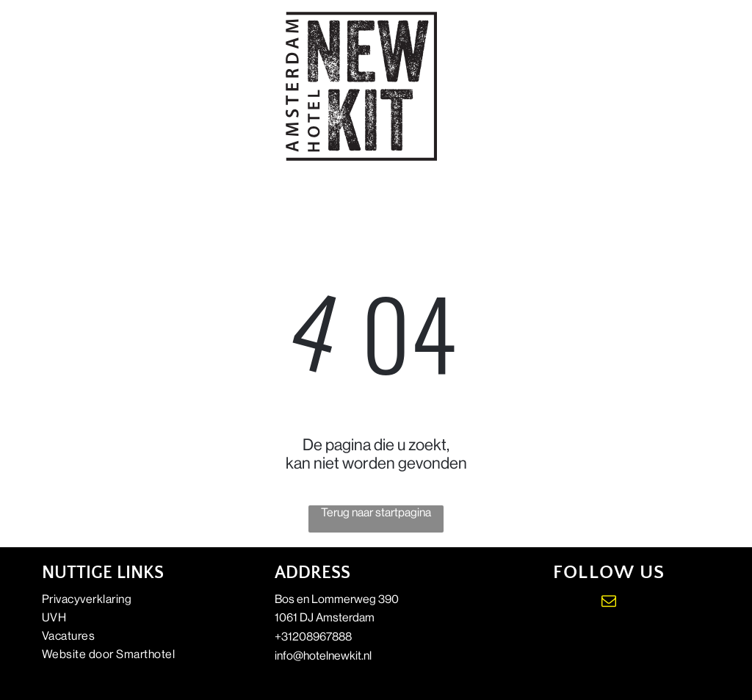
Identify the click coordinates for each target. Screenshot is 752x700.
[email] (609, 603)
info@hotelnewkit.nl (323, 656)
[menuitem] (143, 599)
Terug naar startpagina (376, 512)
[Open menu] (685, 86)
